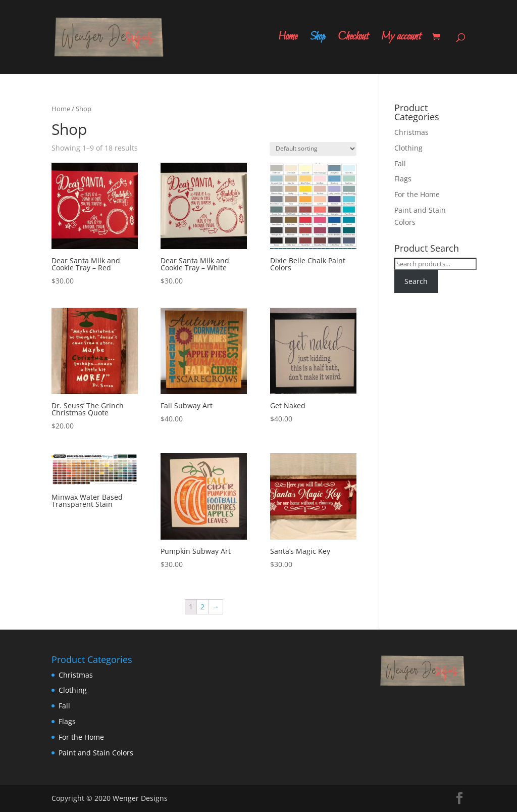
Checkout (353, 39)
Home (288, 39)
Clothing (408, 148)
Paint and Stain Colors (96, 753)
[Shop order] (313, 149)
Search (416, 281)
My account (401, 39)
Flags (403, 179)
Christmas (411, 132)
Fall (400, 163)
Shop (318, 39)
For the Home (417, 194)
